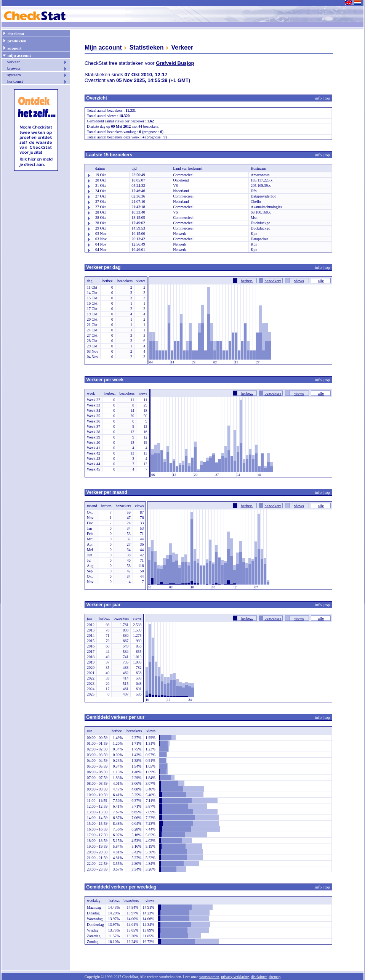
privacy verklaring (235, 977)
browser (37, 68)
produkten (14, 40)
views (299, 281)
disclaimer (259, 977)
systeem (37, 75)
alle (321, 281)
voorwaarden (209, 977)
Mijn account (103, 47)
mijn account (17, 55)
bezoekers (273, 281)
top (327, 98)
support (12, 48)
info (319, 98)
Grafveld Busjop (175, 63)
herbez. (247, 281)
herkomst (37, 81)
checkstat (13, 33)
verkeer (37, 62)
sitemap (275, 977)
